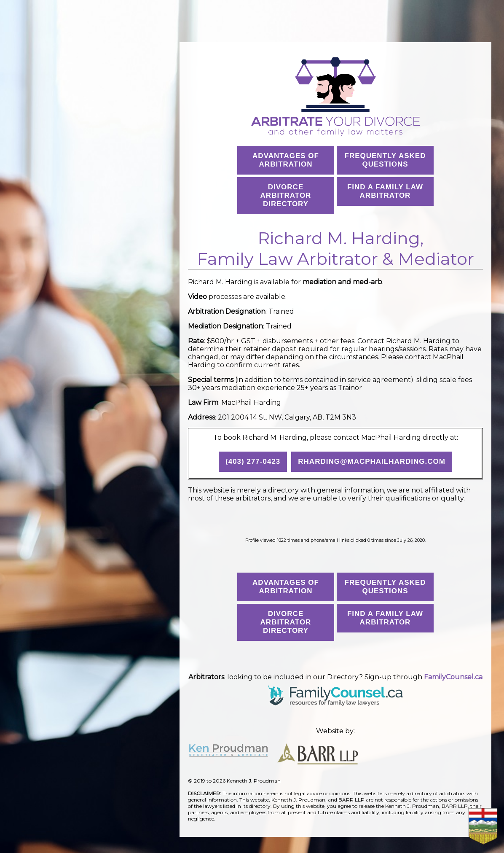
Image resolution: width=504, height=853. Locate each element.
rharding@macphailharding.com (372, 461)
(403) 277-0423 (253, 461)
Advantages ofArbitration (286, 160)
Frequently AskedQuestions (385, 160)
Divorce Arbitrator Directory (286, 195)
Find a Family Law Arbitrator (385, 191)
